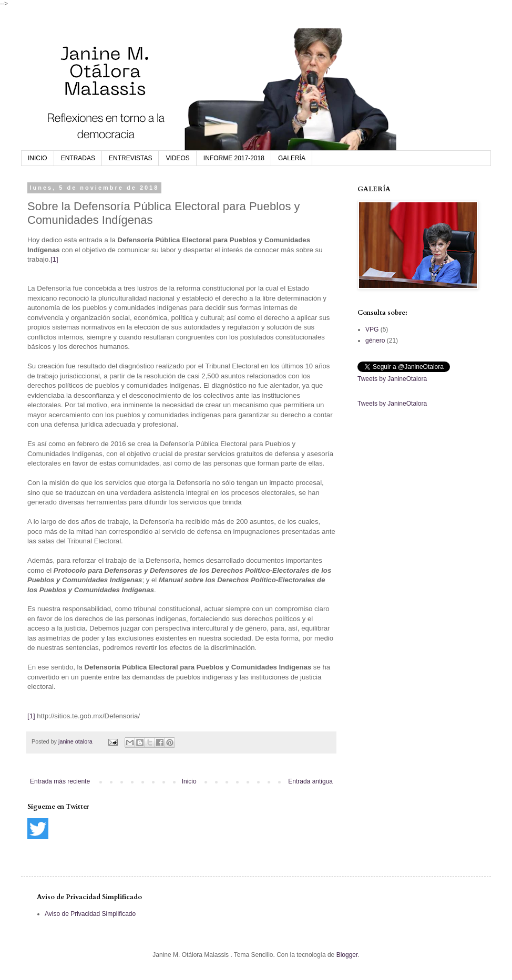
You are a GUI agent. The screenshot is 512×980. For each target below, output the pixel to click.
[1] (54, 259)
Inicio (189, 781)
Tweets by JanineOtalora (392, 379)
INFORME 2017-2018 (234, 158)
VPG (372, 329)
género (375, 341)
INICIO (38, 158)
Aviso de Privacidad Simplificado (90, 914)
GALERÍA (292, 158)
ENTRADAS (78, 158)
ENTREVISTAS (130, 158)
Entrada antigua (310, 781)
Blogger (347, 955)
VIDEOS (177, 158)
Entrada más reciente (60, 781)
